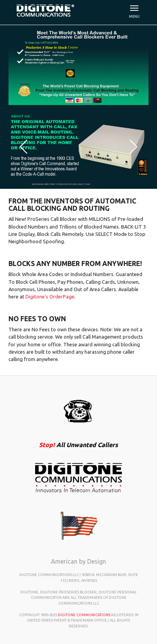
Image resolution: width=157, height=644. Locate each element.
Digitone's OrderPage (50, 297)
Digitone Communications (84, 615)
